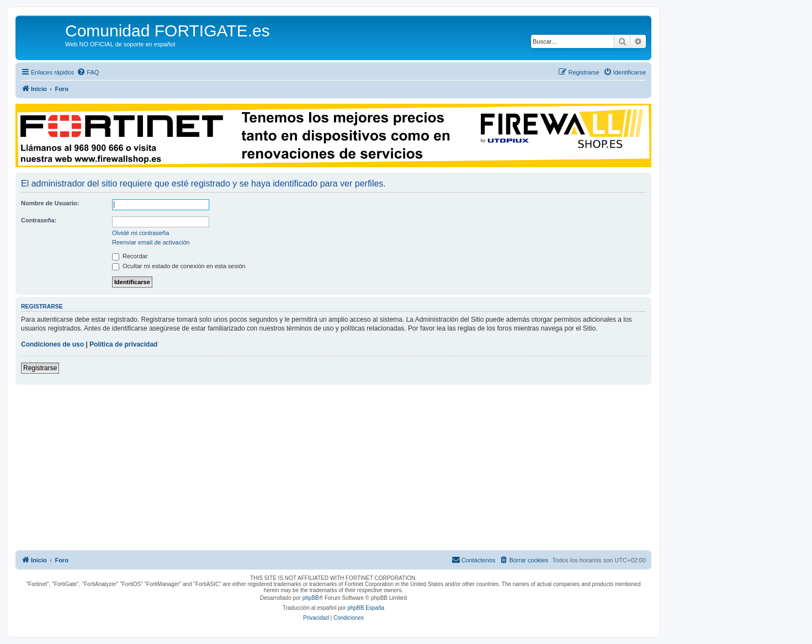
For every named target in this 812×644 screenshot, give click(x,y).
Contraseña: (39, 220)
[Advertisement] (333, 467)
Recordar (130, 256)
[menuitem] (88, 72)
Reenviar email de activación (151, 242)
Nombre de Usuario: (50, 203)
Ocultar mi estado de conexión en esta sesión (179, 266)
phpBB (311, 598)
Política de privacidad (123, 344)
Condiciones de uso (52, 344)
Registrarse (40, 368)
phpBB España (366, 608)
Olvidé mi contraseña (140, 233)
